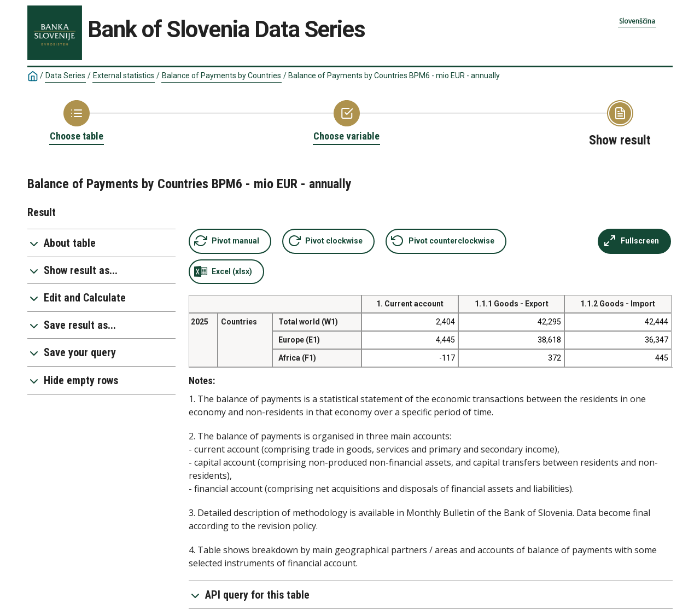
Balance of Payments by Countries (221, 76)
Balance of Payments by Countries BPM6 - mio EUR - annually (394, 76)
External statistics (124, 76)
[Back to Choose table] (77, 121)
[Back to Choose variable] (346, 121)
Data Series (65, 76)
